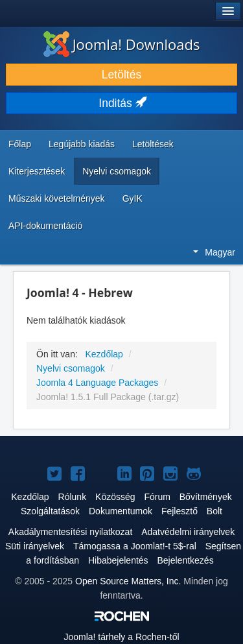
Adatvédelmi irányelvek (188, 532)
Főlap (20, 144)
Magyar (214, 252)
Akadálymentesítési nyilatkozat (70, 532)
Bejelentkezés (185, 560)
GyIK (133, 198)
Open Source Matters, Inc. (128, 581)
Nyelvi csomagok (117, 171)
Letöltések (153, 144)
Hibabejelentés (118, 560)
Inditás (121, 103)
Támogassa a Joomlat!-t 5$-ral (135, 546)
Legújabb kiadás (82, 144)
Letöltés (121, 75)
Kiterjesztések (37, 171)
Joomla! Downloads (122, 44)
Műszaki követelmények (57, 198)
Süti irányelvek (35, 546)
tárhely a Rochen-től (121, 637)
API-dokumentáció (45, 226)
